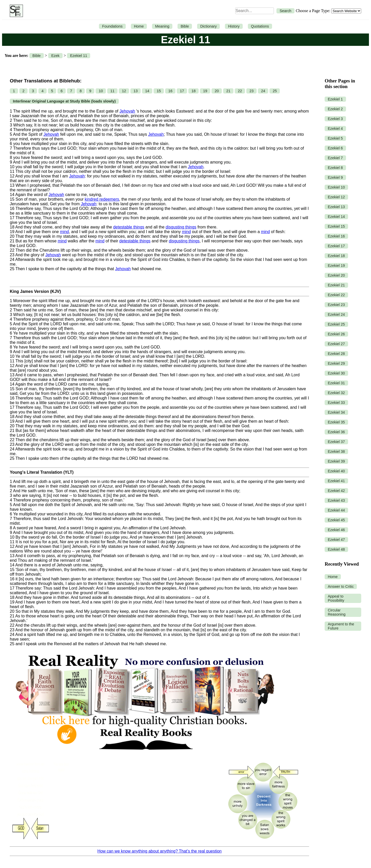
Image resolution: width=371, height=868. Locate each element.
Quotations (260, 26)
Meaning (162, 26)
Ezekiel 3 (335, 119)
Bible (185, 26)
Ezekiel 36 (336, 432)
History (234, 26)
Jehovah (127, 111)
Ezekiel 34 (336, 412)
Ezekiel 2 (335, 109)
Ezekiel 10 (336, 187)
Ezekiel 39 (336, 461)
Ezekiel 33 (336, 403)
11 (112, 91)
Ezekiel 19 (336, 266)
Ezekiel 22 (336, 295)
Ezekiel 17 (336, 246)
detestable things (129, 227)
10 (101, 91)
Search (285, 11)
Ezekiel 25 (336, 324)
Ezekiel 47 (336, 540)
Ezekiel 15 (336, 226)
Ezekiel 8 (335, 168)
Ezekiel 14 (336, 217)
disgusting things (181, 227)
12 (124, 91)
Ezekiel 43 (336, 500)
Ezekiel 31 (336, 383)
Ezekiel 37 (336, 442)
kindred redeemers (102, 199)
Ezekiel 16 (336, 236)
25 (275, 91)
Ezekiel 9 (335, 177)
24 (263, 91)
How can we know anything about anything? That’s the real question (159, 851)
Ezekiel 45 (336, 520)
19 (205, 91)
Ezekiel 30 (336, 373)
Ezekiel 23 (336, 305)
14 (147, 91)
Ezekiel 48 (336, 549)
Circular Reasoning (337, 612)
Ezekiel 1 (335, 99)
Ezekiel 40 (336, 471)
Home (139, 26)
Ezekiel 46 (336, 530)
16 (170, 91)
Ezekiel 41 (336, 481)
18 (193, 91)
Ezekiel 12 (336, 197)
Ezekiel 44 (336, 510)
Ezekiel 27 (336, 344)
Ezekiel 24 (336, 314)
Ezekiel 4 (335, 129)
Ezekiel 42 (336, 491)
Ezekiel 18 (336, 256)
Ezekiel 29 (336, 363)
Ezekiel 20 (336, 275)
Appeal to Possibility (336, 598)
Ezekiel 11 (79, 56)
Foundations (112, 26)
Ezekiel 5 (335, 138)
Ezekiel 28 (336, 354)
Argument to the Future (341, 626)
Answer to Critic (341, 586)
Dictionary (208, 26)
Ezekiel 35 (336, 422)
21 (228, 91)
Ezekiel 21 (336, 285)
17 (182, 91)
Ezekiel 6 (335, 148)
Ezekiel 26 (336, 334)
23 (251, 91)
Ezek (55, 56)
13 (136, 91)
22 (240, 91)
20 (217, 91)
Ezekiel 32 (336, 393)
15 (159, 91)
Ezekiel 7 (335, 158)
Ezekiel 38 (336, 452)
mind (65, 232)
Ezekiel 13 (336, 207)
